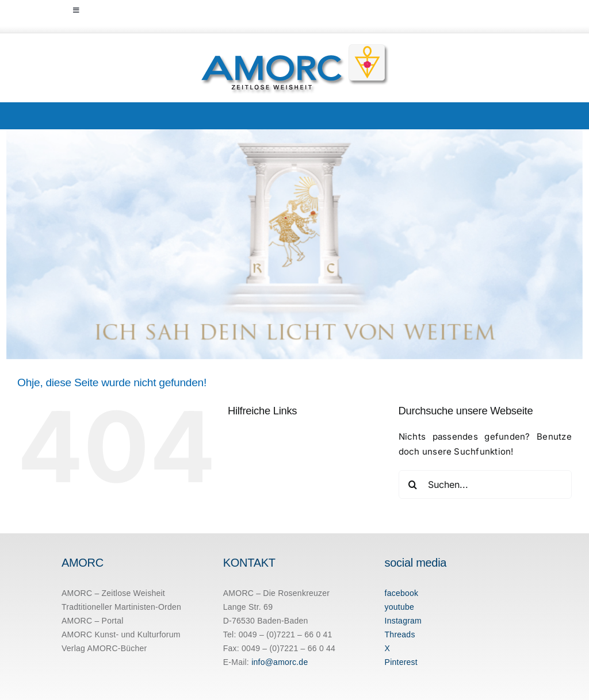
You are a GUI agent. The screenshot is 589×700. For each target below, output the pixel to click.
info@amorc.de (280, 662)
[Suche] (413, 484)
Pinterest (401, 662)
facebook (402, 593)
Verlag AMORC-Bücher (104, 648)
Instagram (403, 621)
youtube (400, 607)
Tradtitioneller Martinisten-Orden (121, 607)
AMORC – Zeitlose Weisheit (113, 593)
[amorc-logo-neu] (295, 47)
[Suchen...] (485, 484)
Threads (400, 634)
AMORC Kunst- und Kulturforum (121, 634)
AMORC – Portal (93, 621)
